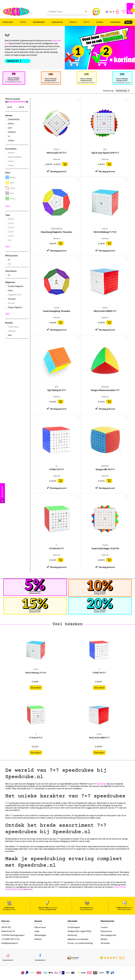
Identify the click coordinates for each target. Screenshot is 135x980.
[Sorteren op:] (123, 91)
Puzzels (100, 22)
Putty (87, 22)
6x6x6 (21, 889)
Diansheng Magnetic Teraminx (57, 232)
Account (38, 921)
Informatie (72, 921)
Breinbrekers (40, 22)
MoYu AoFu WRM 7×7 (105, 311)
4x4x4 (8, 889)
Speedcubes (8, 22)
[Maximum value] (23, 107)
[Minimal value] (17, 102)
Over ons (5, 921)
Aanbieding (115, 22)
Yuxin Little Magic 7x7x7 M (105, 548)
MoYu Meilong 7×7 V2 (105, 232)
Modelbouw (58, 22)
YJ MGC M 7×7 (57, 469)
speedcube (102, 784)
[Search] (85, 12)
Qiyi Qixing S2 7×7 (57, 390)
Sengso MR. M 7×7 (105, 469)
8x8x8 (30, 889)
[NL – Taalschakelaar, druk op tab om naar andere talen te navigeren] (109, 12)
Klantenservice (107, 921)
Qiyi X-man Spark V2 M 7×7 (105, 153)
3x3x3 (123, 887)
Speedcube (57, 159)
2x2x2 (116, 887)
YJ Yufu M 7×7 (57, 548)
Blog (128, 22)
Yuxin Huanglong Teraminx (57, 311)
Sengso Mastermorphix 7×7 (105, 390)
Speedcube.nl (8, 961)
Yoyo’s (24, 22)
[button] (65, 164)
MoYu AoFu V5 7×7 (57, 153)
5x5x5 (15, 889)
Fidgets (74, 22)
